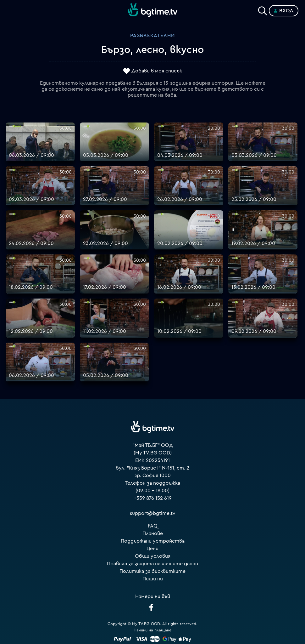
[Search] (263, 9)
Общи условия (153, 556)
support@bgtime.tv (153, 513)
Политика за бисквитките (152, 571)
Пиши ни (153, 579)
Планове (153, 533)
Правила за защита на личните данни (152, 564)
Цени (152, 549)
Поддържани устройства (153, 541)
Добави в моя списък (157, 71)
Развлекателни (152, 36)
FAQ (153, 526)
